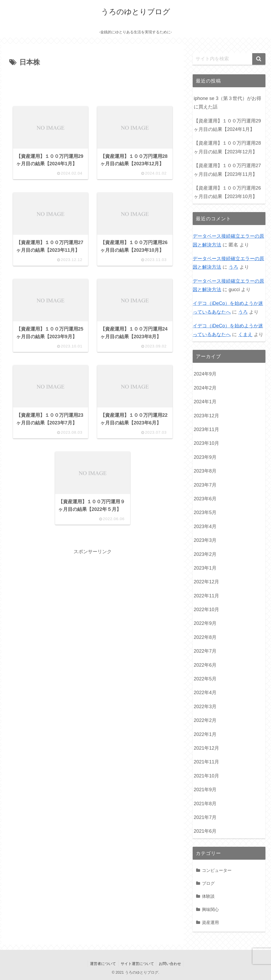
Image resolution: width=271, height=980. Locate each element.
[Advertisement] (93, 84)
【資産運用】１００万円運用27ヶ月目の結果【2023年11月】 (227, 170)
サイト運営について (137, 964)
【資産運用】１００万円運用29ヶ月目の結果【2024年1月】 (227, 125)
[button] (259, 59)
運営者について (102, 964)
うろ (233, 267)
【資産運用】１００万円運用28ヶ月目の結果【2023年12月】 (227, 147)
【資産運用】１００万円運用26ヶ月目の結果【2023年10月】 (227, 192)
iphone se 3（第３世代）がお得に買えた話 (227, 103)
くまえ (245, 335)
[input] (229, 59)
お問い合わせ (171, 964)
